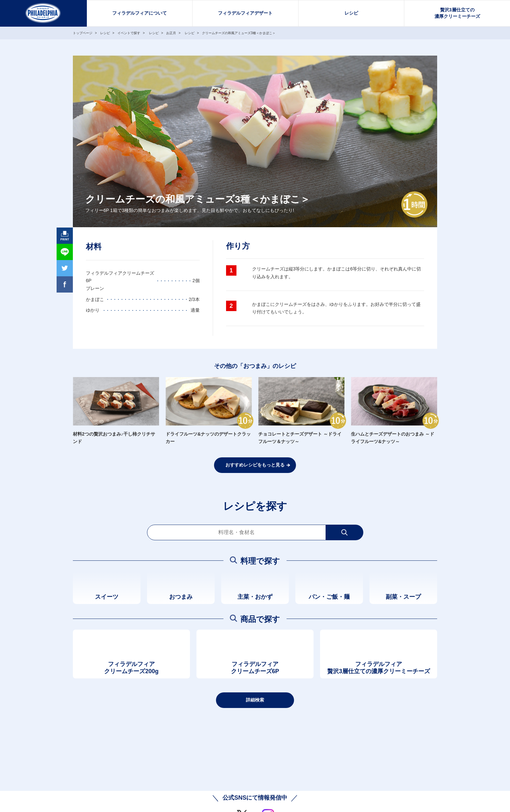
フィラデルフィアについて (140, 13)
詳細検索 (255, 700)
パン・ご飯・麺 (329, 597)
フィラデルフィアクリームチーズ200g (131, 668)
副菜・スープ (403, 597)
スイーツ (107, 597)
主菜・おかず (255, 597)
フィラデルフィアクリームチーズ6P (255, 668)
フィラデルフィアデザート (245, 13)
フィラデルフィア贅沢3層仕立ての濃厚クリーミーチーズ (379, 668)
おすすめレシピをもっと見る (255, 465)
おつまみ (181, 597)
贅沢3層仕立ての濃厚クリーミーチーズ (457, 13)
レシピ (351, 13)
